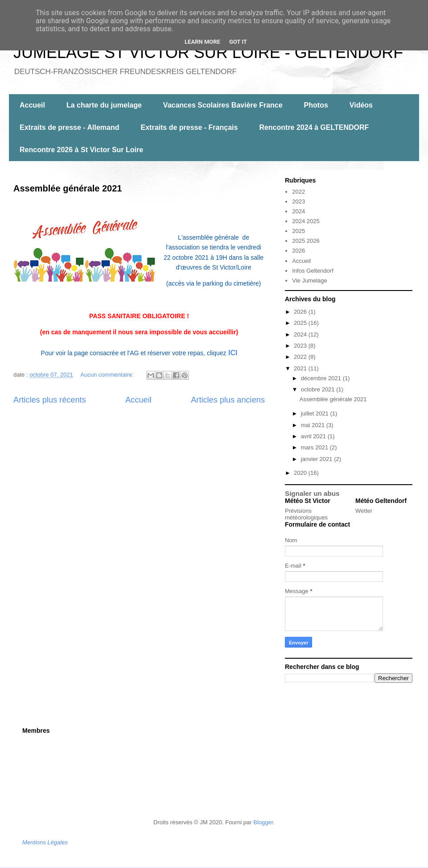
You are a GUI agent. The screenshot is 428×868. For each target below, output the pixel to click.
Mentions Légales (45, 842)
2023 (298, 201)
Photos (316, 105)
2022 (298, 192)
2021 (301, 368)
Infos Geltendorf (313, 271)
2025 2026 (306, 241)
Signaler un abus (312, 493)
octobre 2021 (319, 389)
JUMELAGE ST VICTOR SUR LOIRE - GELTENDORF (208, 52)
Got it (238, 42)
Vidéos (361, 105)
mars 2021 (315, 447)
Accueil (32, 105)
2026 (298, 251)
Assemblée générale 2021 (68, 188)
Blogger (263, 822)
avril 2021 (314, 436)
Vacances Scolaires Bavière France (223, 105)
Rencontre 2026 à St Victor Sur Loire (81, 150)
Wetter (364, 511)
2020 (301, 473)
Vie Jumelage (310, 280)
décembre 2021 (322, 378)
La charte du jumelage (104, 105)
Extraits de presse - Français (189, 127)
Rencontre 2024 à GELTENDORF (314, 127)
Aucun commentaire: (108, 375)
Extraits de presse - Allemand (70, 127)
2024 (298, 211)
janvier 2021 (317, 459)
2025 (298, 231)
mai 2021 (314, 425)
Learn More (202, 42)
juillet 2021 (316, 413)
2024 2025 (306, 221)
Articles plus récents (50, 400)
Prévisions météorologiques (306, 514)
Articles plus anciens (228, 400)
